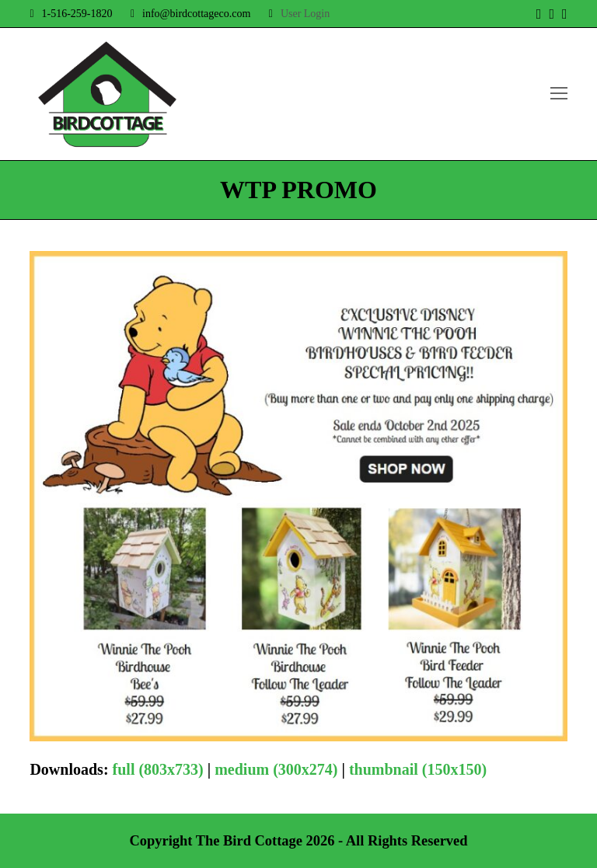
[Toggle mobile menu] (559, 94)
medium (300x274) (276, 769)
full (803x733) (158, 769)
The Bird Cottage (249, 841)
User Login (305, 14)
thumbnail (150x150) (418, 769)
